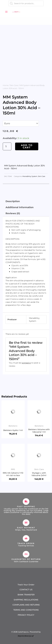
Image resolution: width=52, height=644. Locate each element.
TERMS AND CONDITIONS (26, 610)
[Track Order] (26, 538)
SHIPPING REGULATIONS (26, 600)
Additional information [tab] (20, 207)
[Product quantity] (7, 146)
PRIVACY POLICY (26, 615)
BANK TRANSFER (26, 595)
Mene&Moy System (30, 176)
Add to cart (27, 146)
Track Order (26, 543)
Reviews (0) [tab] (13, 213)
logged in (26, 363)
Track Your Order (26, 585)
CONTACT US (26, 590)
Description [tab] (13, 201)
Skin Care (14, 85)
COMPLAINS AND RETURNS (26, 605)
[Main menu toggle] (6, 12)
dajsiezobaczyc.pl (26, 636)
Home (6, 85)
